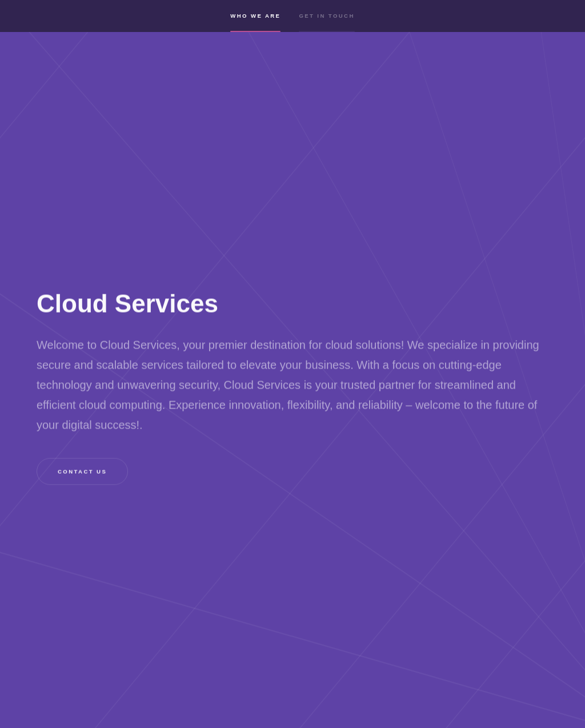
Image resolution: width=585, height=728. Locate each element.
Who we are (255, 24)
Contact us (82, 472)
